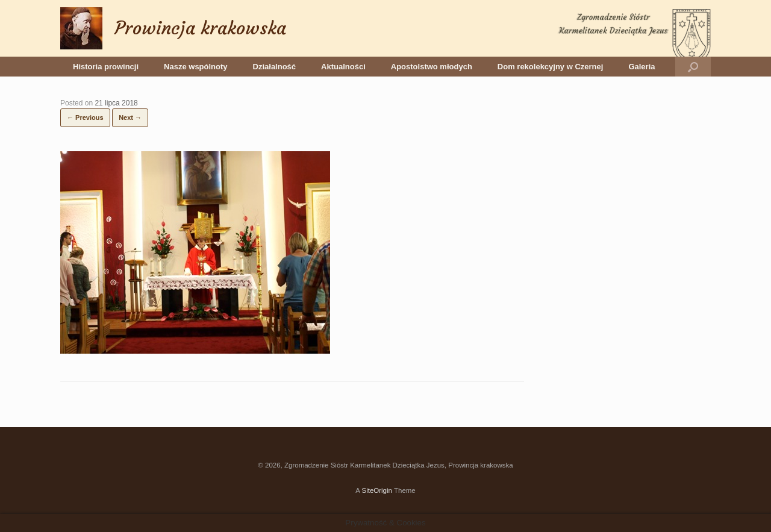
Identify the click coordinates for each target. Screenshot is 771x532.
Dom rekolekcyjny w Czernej (551, 67)
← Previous (85, 117)
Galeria (641, 67)
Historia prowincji (106, 67)
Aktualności (343, 67)
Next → (130, 117)
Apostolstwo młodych (432, 67)
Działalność (275, 67)
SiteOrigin (377, 490)
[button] (693, 67)
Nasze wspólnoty (195, 67)
